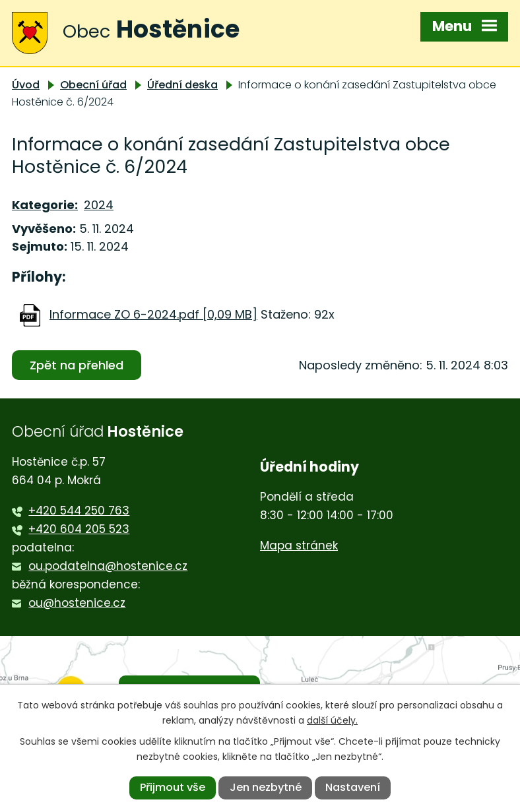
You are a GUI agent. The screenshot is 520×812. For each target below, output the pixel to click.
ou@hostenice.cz (77, 603)
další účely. (332, 720)
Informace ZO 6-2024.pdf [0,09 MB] (153, 314)
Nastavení (353, 787)
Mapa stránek (299, 546)
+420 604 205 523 (79, 529)
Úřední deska (182, 85)
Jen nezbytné (266, 787)
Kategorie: (45, 205)
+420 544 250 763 (79, 511)
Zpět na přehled (77, 365)
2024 (99, 205)
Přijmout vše (173, 787)
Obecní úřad (93, 85)
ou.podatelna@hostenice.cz (108, 566)
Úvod (26, 85)
